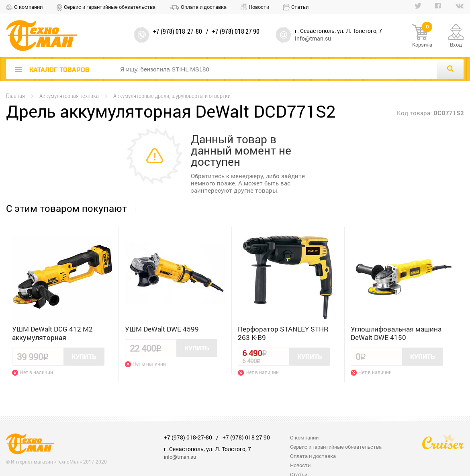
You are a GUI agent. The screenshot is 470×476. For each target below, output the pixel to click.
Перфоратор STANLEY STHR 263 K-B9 (283, 333)
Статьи (300, 7)
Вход (456, 45)
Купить (84, 357)
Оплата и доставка (204, 7)
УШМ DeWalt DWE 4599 (162, 329)
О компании (28, 7)
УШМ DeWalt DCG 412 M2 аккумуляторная (52, 333)
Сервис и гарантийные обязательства (110, 7)
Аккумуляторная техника (69, 96)
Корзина (422, 36)
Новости (259, 7)
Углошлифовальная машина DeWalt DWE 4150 (396, 333)
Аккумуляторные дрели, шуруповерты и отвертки (172, 96)
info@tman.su (313, 38)
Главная (15, 96)
